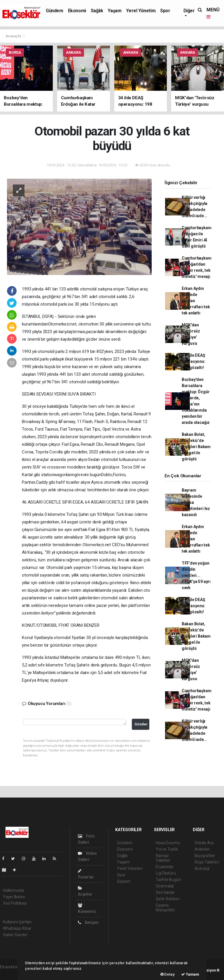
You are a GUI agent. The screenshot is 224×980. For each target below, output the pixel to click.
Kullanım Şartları (17, 922)
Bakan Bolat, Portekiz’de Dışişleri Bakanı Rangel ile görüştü (196, 447)
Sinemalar (165, 886)
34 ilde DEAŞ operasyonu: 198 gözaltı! (194, 361)
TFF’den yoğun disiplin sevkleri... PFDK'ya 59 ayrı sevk (196, 575)
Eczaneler (165, 867)
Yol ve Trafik (167, 849)
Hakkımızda (13, 890)
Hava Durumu (168, 843)
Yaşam (114, 11)
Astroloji (202, 868)
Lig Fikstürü (166, 873)
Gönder (141, 724)
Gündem (55, 11)
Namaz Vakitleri (163, 858)
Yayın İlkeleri (14, 897)
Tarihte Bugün (168, 880)
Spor (165, 11)
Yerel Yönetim (141, 11)
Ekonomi (77, 11)
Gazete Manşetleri (165, 908)
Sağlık (97, 11)
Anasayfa (14, 36)
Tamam (190, 974)
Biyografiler (205, 856)
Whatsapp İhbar (17, 928)
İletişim (88, 922)
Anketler (202, 849)
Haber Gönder (15, 935)
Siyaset (124, 881)
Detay (168, 974)
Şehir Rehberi (168, 899)
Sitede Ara (204, 843)
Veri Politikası (15, 903)
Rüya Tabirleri (207, 862)
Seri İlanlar (165, 892)
